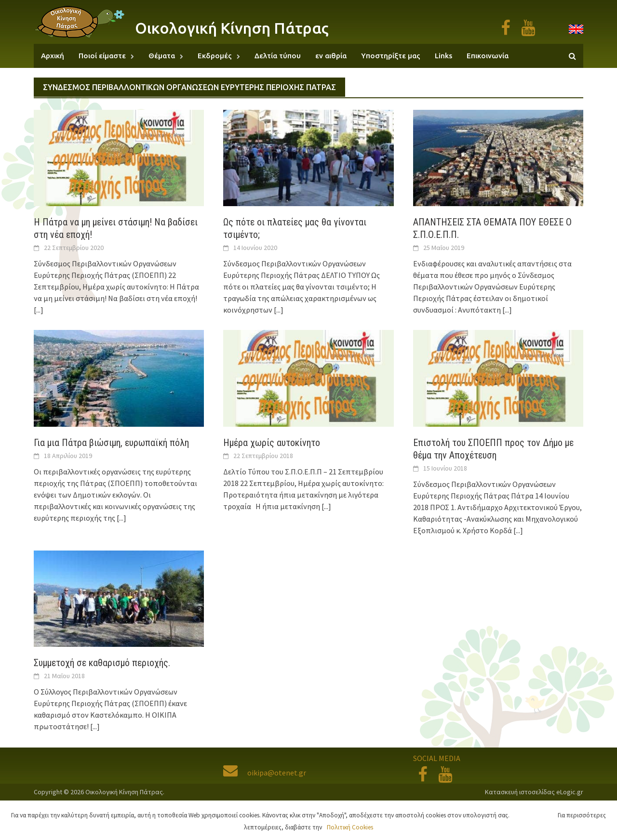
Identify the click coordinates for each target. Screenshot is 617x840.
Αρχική (53, 56)
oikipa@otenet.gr (265, 773)
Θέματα (162, 56)
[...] (39, 310)
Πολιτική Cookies (350, 827)
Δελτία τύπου (278, 56)
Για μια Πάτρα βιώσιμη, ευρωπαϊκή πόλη (111, 443)
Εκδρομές (215, 56)
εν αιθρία (331, 56)
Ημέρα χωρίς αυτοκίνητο (272, 443)
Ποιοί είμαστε (102, 56)
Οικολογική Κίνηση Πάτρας (232, 28)
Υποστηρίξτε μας (391, 56)
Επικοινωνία (488, 56)
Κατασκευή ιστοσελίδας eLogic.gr (534, 792)
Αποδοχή (536, 815)
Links (443, 56)
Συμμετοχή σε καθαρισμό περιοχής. (102, 663)
